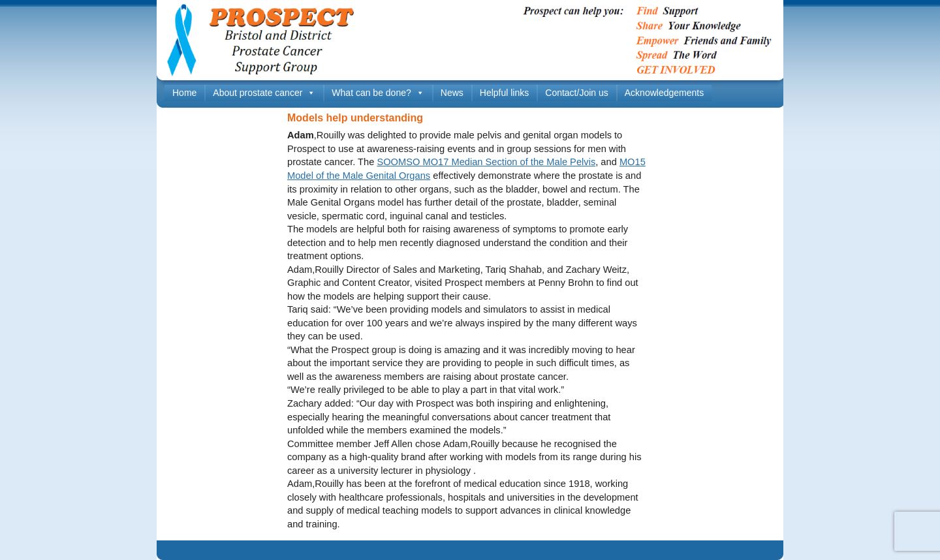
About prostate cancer (264, 93)
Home (184, 93)
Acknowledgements (664, 93)
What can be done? (378, 93)
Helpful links (504, 93)
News (452, 93)
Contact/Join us (577, 93)
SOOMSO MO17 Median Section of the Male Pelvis (486, 162)
